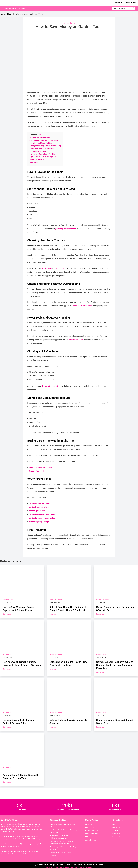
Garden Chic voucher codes (40, 471)
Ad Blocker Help (91, 840)
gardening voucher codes (39, 503)
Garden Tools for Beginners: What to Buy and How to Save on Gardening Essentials (115, 665)
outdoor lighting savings (39, 522)
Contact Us (116, 834)
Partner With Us (118, 837)
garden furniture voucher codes (42, 518)
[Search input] (123, 8)
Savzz (14, 3)
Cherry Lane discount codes (40, 467)
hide (40, 134)
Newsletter (119, 3)
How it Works (131, 3)
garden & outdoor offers (39, 507)
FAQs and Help (90, 837)
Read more (7, 614)
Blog (15, 9)
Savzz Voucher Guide (92, 834)
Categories (8, 9)
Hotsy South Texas (76, 340)
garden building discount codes (42, 514)
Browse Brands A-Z (92, 831)
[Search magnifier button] (133, 8)
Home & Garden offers (51, 386)
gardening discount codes (66, 229)
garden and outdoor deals (82, 306)
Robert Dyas (47, 268)
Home (2, 14)
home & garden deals (38, 511)
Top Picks (22, 9)
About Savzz (89, 824)
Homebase (60, 268)
